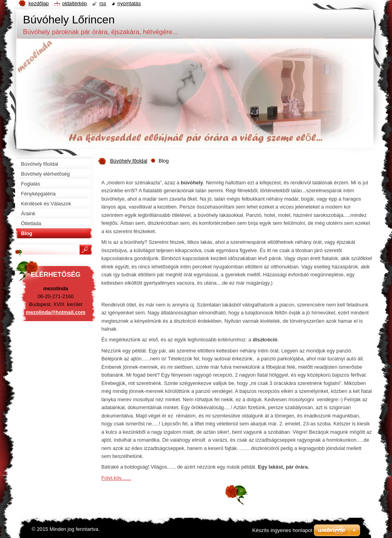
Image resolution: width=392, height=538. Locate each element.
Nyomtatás (129, 3)
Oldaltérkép (75, 3)
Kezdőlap (39, 3)
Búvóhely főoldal (129, 161)
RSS (103, 3)
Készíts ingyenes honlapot (282, 530)
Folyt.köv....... (116, 478)
